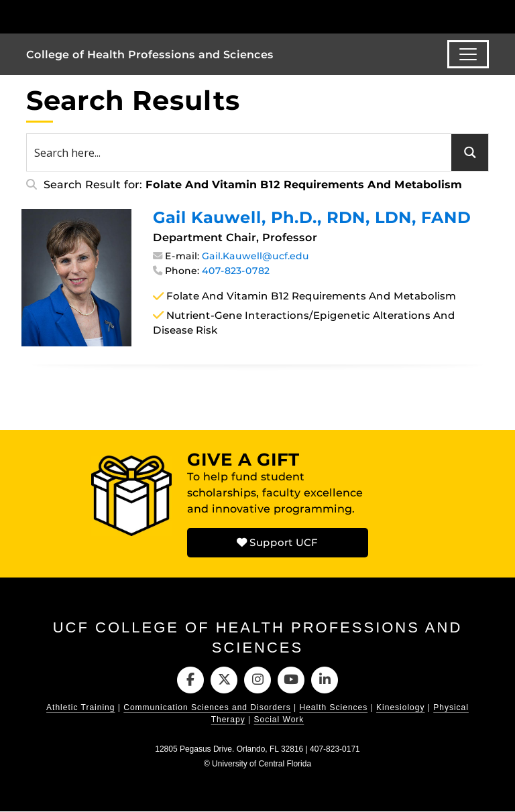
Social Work (279, 720)
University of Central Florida (262, 764)
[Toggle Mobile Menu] (485, 16)
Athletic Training (80, 708)
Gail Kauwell (312, 217)
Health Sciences (334, 708)
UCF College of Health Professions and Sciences (258, 638)
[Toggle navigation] (468, 54)
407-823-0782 (236, 271)
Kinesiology (400, 708)
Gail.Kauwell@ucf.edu (255, 256)
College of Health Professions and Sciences (150, 55)
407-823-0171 (335, 750)
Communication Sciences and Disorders (207, 708)
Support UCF (278, 542)
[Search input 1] (240, 152)
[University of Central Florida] (115, 16)
